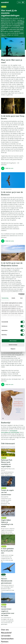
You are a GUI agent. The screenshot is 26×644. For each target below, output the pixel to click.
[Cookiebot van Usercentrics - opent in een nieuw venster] (19, 294)
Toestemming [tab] (5, 298)
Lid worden (6, 636)
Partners (5, 642)
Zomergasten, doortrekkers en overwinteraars (10, 431)
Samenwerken (7, 639)
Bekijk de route (9, 168)
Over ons (5, 630)
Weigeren (13, 349)
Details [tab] (13, 298)
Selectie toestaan (13, 345)
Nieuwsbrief (6, 633)
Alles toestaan (13, 341)
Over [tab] (21, 298)
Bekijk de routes (10, 241)
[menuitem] (5, 2)
